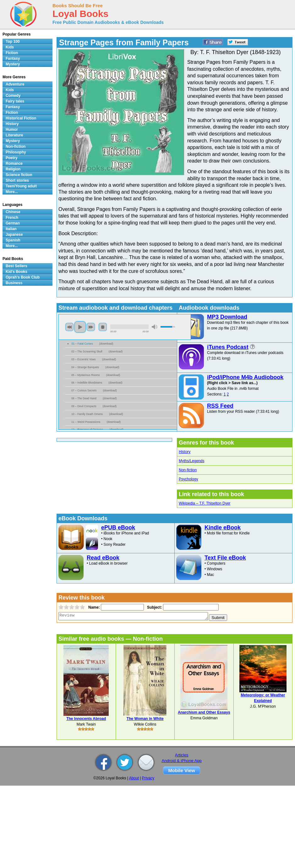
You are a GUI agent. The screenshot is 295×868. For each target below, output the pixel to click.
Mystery (13, 64)
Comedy (13, 96)
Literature (14, 135)
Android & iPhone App (182, 761)
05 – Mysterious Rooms (86, 375)
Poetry (11, 158)
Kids (10, 47)
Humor (12, 130)
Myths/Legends (191, 461)
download (106, 344)
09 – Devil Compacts (84, 406)
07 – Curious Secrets (84, 390)
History (185, 452)
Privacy (148, 778)
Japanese (14, 235)
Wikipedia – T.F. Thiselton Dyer (205, 503)
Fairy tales (15, 101)
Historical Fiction (21, 118)
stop (103, 327)
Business (14, 283)
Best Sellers (16, 266)
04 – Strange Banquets (85, 367)
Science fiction (19, 175)
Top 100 (13, 41)
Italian (11, 229)
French (12, 218)
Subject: (154, 607)
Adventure (15, 84)
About (134, 778)
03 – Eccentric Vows (84, 359)
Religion (13, 169)
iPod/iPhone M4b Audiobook (245, 377)
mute (155, 327)
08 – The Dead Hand (84, 398)
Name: (93, 607)
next (91, 327)
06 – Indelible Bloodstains (87, 383)
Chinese (13, 212)
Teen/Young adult (21, 186)
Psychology (188, 479)
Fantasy (13, 58)
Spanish (13, 240)
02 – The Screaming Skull (87, 351)
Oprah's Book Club (23, 277)
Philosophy (16, 152)
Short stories (17, 180)
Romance (14, 163)
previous (69, 327)
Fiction (12, 53)
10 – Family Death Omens (87, 414)
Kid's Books (16, 272)
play (80, 327)
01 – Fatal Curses (82, 344)
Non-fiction (188, 470)
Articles (182, 755)
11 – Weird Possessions (86, 422)
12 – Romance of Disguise (87, 429)
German (13, 223)
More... (12, 192)
